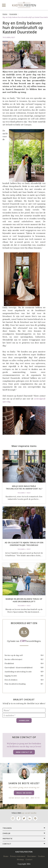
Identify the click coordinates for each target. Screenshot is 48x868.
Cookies (41, 856)
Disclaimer (32, 856)
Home (5, 14)
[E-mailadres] (24, 715)
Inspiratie (13, 14)
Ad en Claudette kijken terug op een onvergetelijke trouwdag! (24, 544)
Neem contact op (24, 752)
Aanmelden (24, 720)
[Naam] (24, 710)
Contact (29, 859)
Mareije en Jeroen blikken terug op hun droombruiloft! (24, 600)
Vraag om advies (24, 793)
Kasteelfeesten (24, 852)
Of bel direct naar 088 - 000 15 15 (24, 798)
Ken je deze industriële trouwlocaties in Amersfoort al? (24, 487)
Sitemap (20, 859)
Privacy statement (18, 856)
